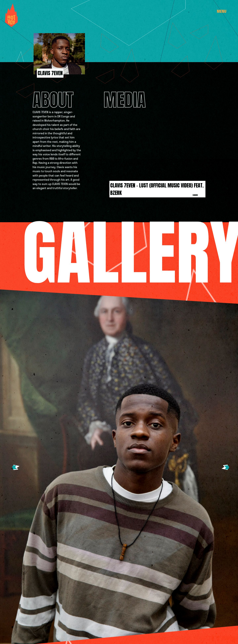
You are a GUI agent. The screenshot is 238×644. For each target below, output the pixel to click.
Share (195, 195)
